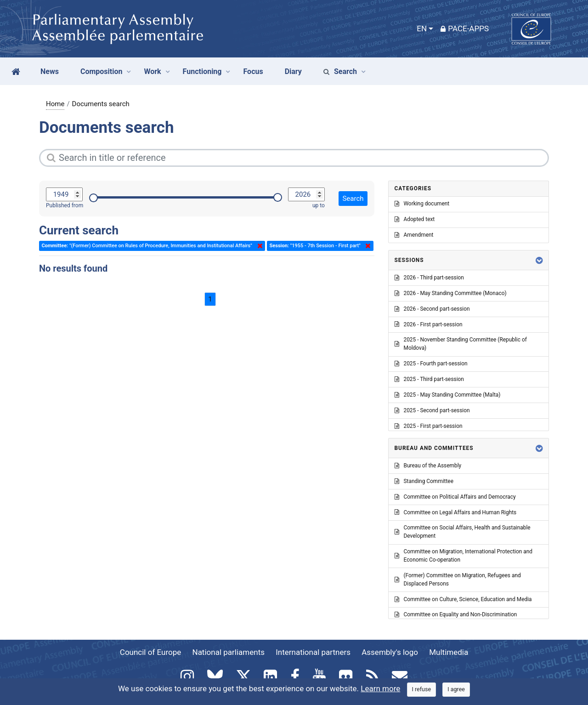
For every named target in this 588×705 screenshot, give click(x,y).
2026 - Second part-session (432, 309)
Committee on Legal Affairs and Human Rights (456, 512)
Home (55, 104)
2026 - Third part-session (429, 278)
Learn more (380, 688)
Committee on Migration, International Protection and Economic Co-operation (464, 556)
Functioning (202, 71)
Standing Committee (424, 481)
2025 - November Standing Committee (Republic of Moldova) (461, 344)
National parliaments (229, 652)
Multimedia (449, 652)
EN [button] (422, 28)
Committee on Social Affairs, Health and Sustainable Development (463, 532)
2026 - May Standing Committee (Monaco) (451, 293)
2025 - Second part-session (432, 410)
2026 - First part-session (429, 324)
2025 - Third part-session (429, 379)
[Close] (422, 690)
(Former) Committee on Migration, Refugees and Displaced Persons (458, 580)
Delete (258, 246)
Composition (102, 71)
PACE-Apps (465, 28)
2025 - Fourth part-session (431, 364)
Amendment (414, 235)
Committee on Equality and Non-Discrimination (456, 614)
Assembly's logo (390, 652)
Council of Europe (150, 652)
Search (340, 71)
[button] (539, 260)
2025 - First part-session (429, 426)
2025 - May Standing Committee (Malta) (448, 395)
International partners (313, 652)
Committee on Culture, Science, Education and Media (463, 599)
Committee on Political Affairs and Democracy (455, 497)
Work (152, 71)
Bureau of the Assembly (428, 466)
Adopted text (415, 219)
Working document (422, 204)
